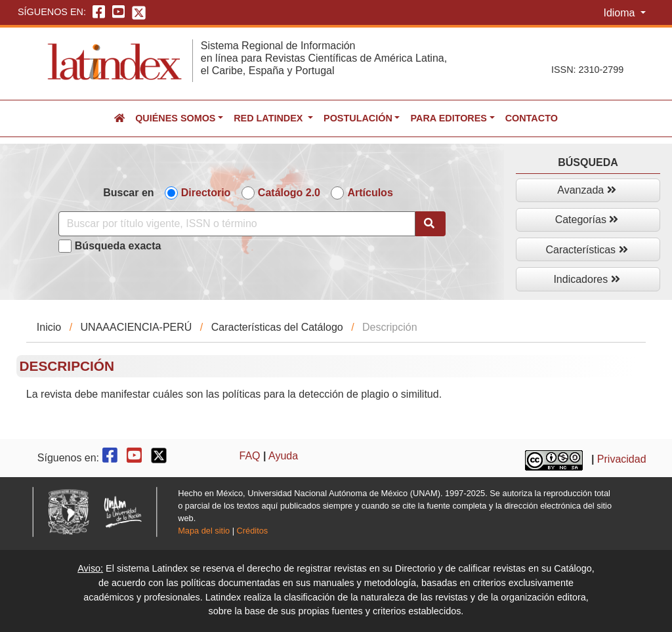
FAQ (250, 456)
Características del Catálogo (277, 327)
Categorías (587, 220)
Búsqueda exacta (118, 246)
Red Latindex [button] (269, 118)
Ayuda (283, 456)
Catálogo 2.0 (289, 193)
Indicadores (586, 279)
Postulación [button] (358, 118)
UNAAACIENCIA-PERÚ (136, 327)
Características (586, 250)
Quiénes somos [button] (175, 118)
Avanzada (586, 190)
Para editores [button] (448, 118)
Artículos (370, 193)
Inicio (49, 327)
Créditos (253, 531)
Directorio (206, 193)
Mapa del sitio (204, 531)
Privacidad (622, 460)
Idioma (620, 13)
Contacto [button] (532, 118)
